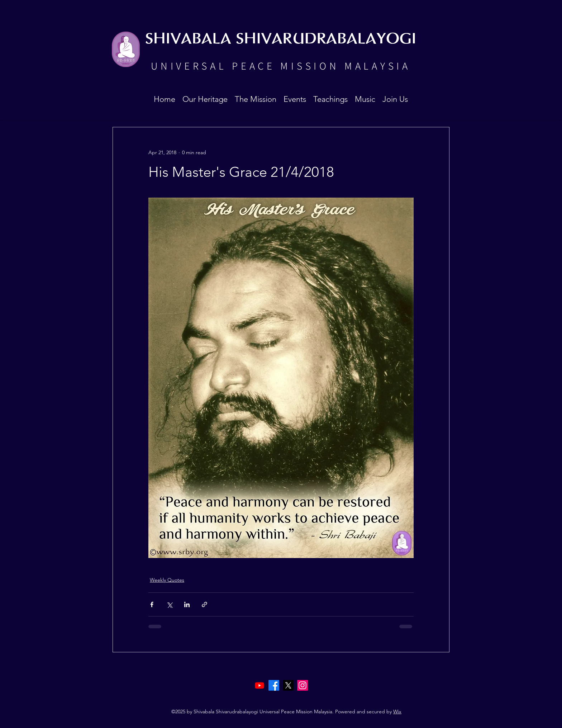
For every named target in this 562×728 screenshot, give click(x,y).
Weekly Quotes (167, 580)
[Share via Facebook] (152, 604)
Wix (397, 712)
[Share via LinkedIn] (187, 604)
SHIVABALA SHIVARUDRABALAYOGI (281, 39)
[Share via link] (204, 604)
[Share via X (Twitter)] (169, 604)
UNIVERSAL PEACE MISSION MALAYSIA (281, 66)
